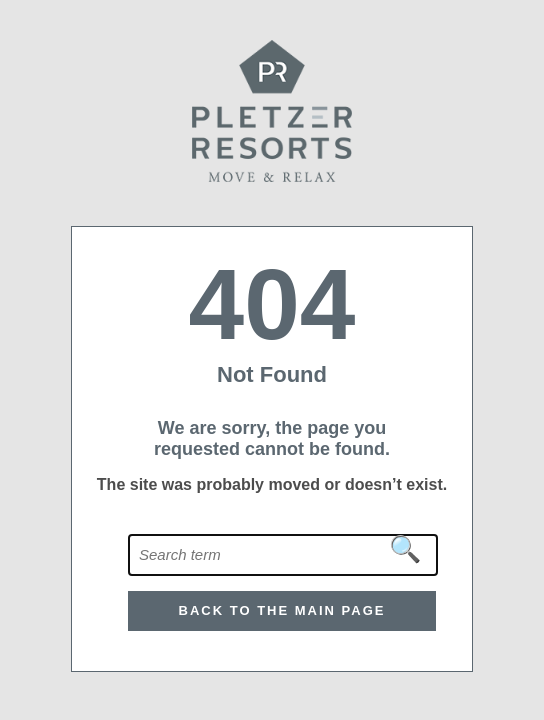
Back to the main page (282, 610)
